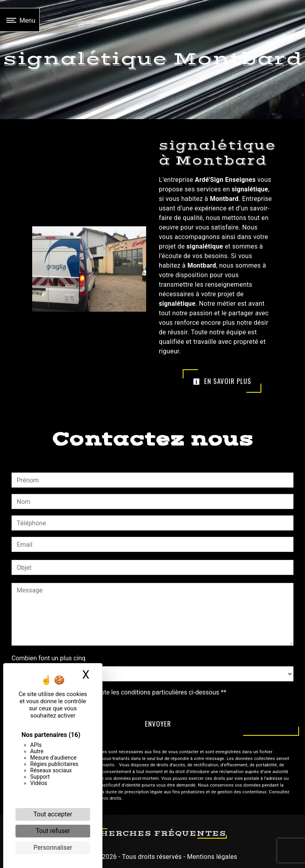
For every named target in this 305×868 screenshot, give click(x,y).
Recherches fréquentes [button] (153, 833)
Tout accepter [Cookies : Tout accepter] (53, 814)
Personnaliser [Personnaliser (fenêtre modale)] (53, 848)
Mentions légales (211, 857)
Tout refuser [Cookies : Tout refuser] (53, 831)
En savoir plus (222, 381)
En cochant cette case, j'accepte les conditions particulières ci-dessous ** (123, 692)
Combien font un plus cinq (48, 658)
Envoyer (158, 724)
